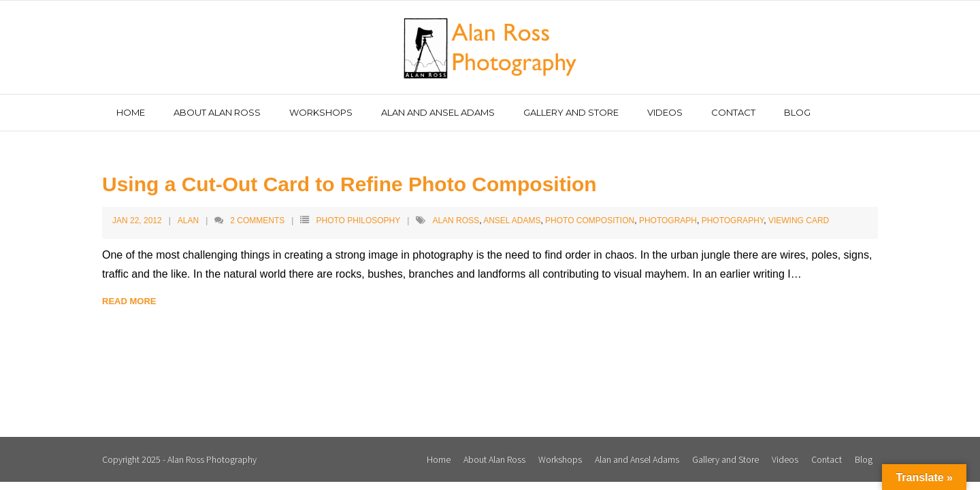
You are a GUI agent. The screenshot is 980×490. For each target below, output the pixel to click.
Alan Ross (456, 220)
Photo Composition (590, 220)
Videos (785, 459)
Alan (188, 220)
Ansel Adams (512, 220)
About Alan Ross (494, 459)
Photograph (668, 220)
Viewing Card (799, 220)
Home (439, 459)
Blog (864, 459)
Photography (733, 220)
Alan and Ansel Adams (637, 459)
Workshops (560, 459)
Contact (827, 459)
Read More (129, 301)
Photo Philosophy (358, 220)
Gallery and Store (725, 459)
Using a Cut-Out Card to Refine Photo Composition (349, 184)
